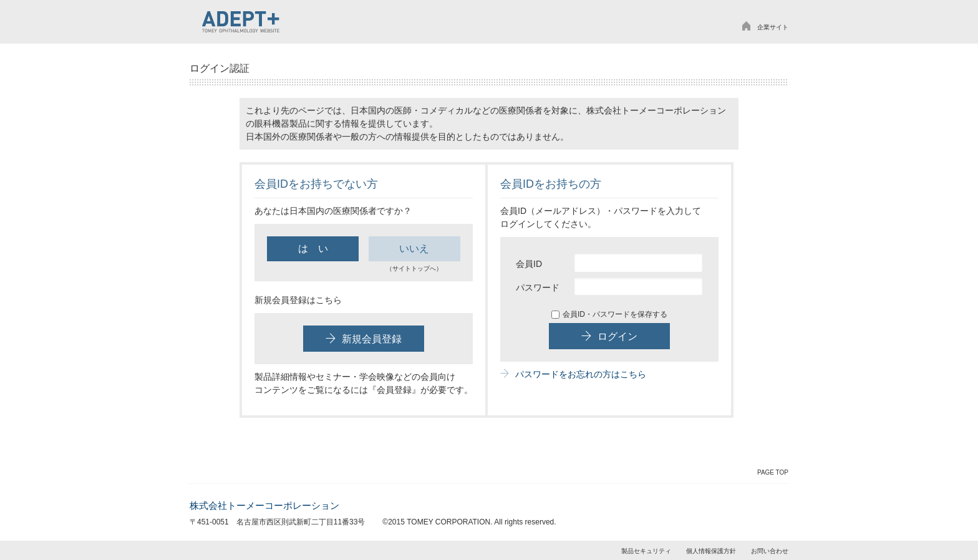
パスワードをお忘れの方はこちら (573, 374)
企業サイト (765, 27)
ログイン (609, 336)
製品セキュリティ (646, 551)
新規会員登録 (364, 339)
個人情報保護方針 (711, 551)
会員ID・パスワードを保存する (609, 314)
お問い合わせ (770, 551)
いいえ (414, 249)
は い (313, 249)
